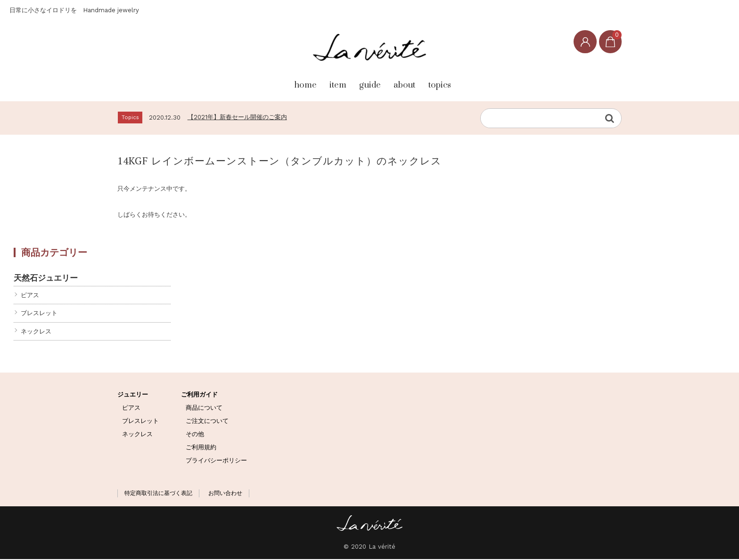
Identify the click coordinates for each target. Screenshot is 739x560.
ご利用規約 (201, 448)
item (316, 81)
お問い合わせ (225, 494)
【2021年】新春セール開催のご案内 (237, 118)
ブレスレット (39, 314)
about (419, 81)
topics (472, 81)
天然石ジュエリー (46, 279)
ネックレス (36, 332)
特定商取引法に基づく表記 (158, 494)
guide (366, 81)
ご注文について (207, 422)
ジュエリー (133, 395)
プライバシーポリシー (216, 461)
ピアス (30, 296)
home (266, 81)
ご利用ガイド (199, 395)
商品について (204, 409)
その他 (195, 435)
